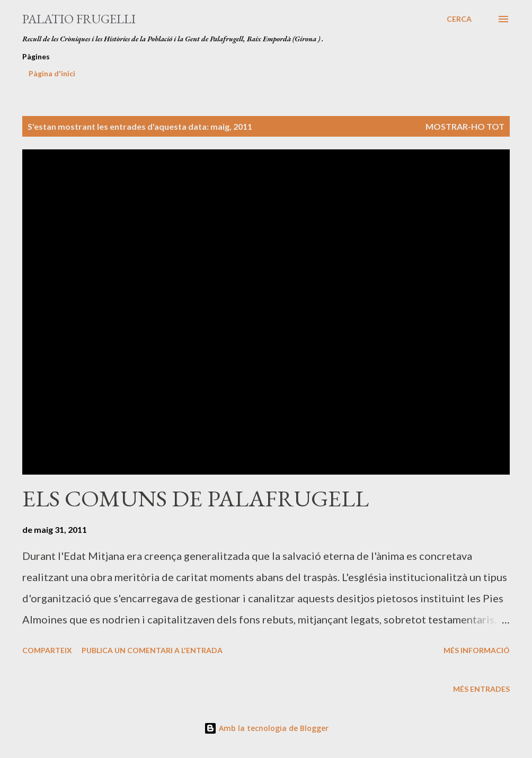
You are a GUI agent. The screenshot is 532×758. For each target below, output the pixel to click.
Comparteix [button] (47, 650)
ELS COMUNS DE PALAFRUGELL (196, 498)
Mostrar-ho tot (465, 126)
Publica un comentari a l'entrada (152, 650)
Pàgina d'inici (52, 73)
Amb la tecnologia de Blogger (266, 728)
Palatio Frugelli (79, 19)
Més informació (477, 650)
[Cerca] (459, 19)
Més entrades (481, 689)
